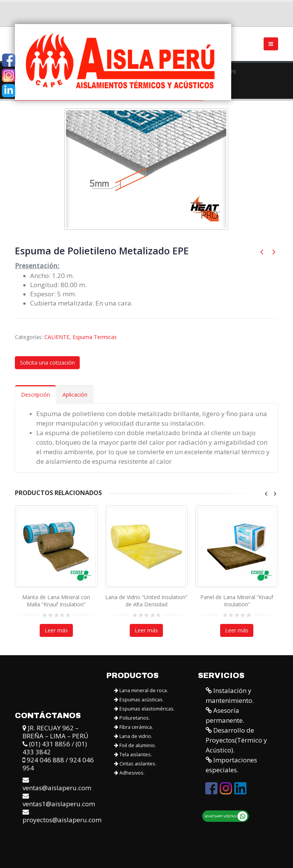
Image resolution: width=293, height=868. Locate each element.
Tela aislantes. (133, 754)
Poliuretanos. (132, 718)
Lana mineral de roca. (141, 690)
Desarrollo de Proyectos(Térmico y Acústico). (236, 740)
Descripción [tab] (35, 395)
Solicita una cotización (47, 362)
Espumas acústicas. (139, 699)
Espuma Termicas (95, 337)
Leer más (56, 630)
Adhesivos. (129, 772)
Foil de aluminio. (135, 745)
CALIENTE (57, 337)
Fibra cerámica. (134, 727)
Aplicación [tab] (75, 395)
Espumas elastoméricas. (144, 708)
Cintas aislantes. (135, 763)
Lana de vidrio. (133, 736)
